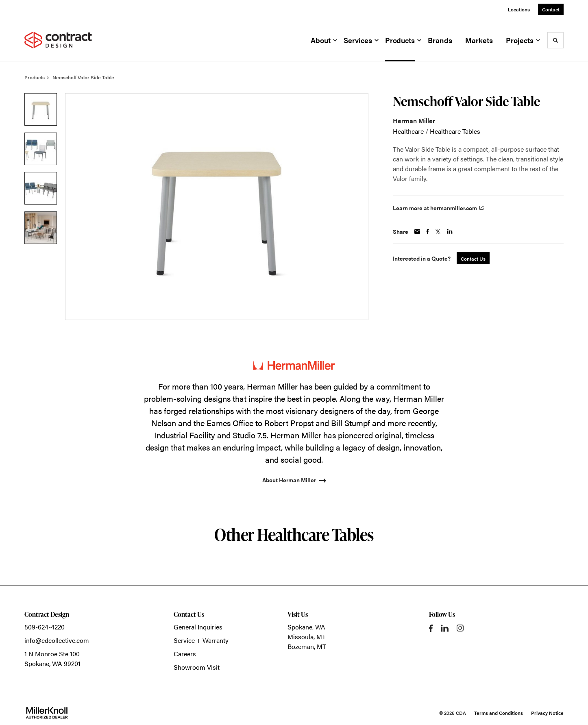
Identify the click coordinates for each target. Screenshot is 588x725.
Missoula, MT (307, 637)
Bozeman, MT (307, 646)
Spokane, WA (306, 627)
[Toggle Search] (555, 40)
